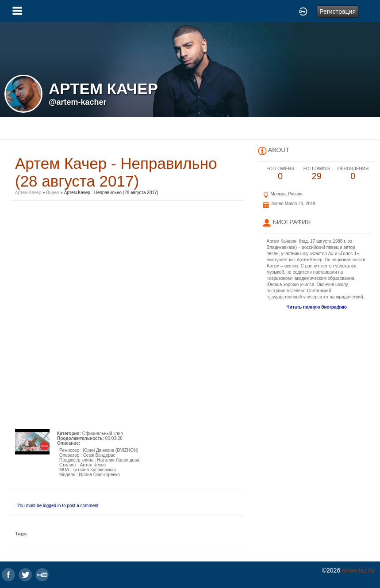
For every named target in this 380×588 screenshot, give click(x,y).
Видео (52, 193)
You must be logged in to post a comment (58, 506)
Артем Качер (28, 193)
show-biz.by (358, 570)
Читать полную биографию (317, 307)
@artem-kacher (78, 102)
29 (317, 174)
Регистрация (338, 11)
